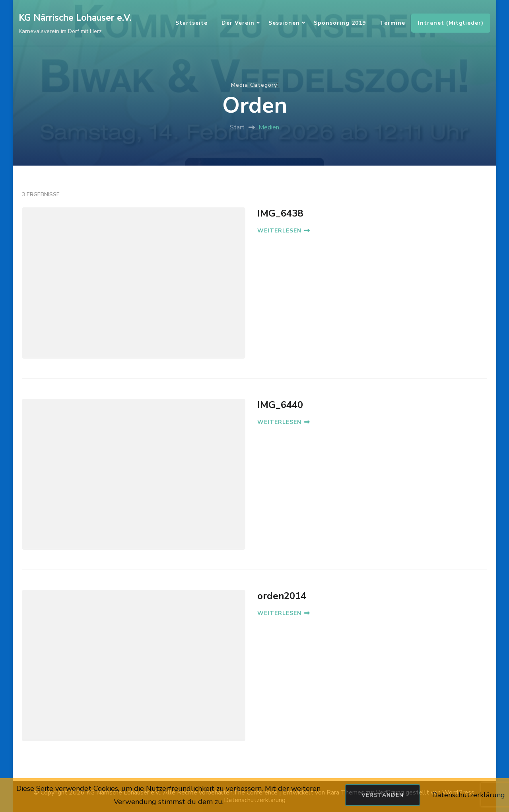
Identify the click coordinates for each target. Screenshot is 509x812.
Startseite (191, 23)
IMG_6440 (280, 405)
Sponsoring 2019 (340, 23)
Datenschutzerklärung (469, 795)
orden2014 (282, 596)
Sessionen (284, 23)
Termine (392, 23)
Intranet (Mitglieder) (451, 23)
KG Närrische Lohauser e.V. (75, 18)
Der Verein (238, 23)
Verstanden (383, 795)
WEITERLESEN (284, 231)
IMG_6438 (280, 213)
